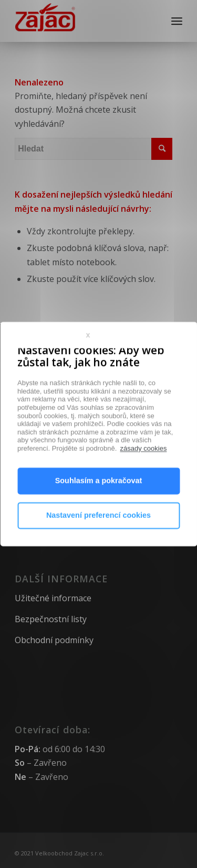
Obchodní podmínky (54, 640)
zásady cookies (144, 472)
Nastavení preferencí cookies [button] (98, 539)
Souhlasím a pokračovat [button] (99, 504)
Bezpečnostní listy (51, 619)
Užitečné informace (53, 598)
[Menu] (177, 21)
